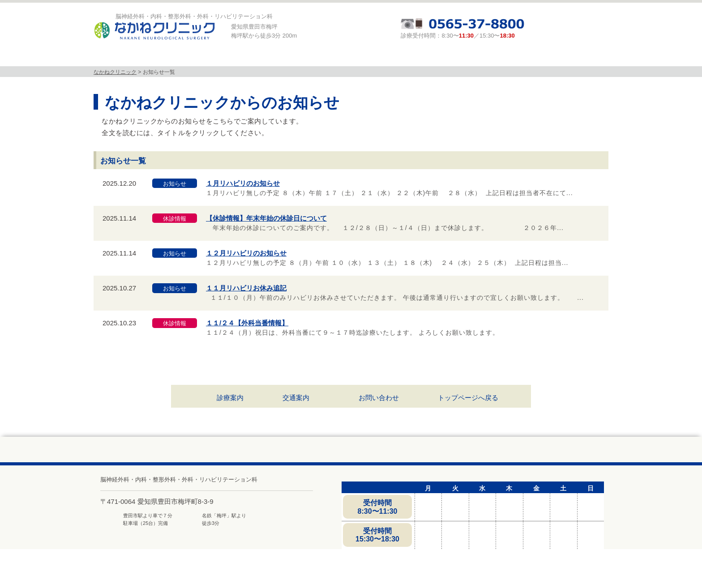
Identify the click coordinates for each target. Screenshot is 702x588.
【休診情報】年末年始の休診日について (266, 218)
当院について (167, 58)
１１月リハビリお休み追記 (246, 288)
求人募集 (531, 58)
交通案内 (296, 398)
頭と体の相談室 (460, 58)
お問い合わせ (379, 398)
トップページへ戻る (468, 398)
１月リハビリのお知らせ (243, 183)
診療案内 (387, 58)
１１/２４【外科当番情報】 (247, 323)
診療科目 (240, 58)
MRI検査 (314, 58)
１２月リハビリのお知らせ (246, 253)
